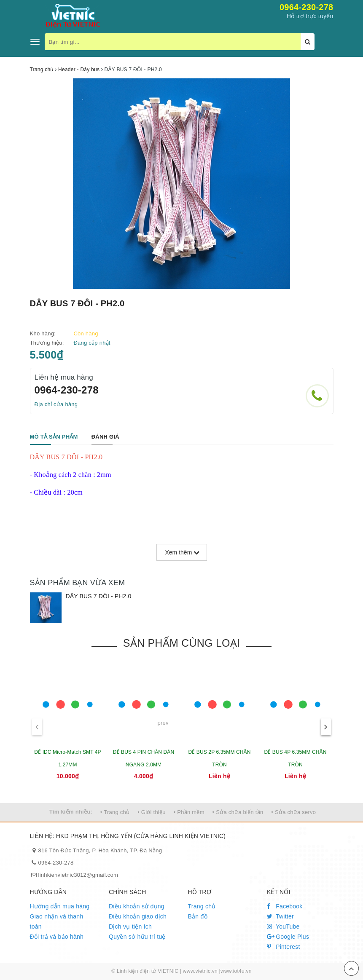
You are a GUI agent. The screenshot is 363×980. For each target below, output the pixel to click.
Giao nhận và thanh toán (57, 921)
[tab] (54, 437)
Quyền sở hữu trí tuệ (137, 937)
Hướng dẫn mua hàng (60, 906)
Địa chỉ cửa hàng (56, 404)
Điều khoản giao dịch (138, 916)
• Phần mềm (189, 812)
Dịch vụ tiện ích (130, 926)
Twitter (280, 916)
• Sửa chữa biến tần (238, 812)
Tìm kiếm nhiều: (71, 812)
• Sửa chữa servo (293, 812)
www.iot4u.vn (236, 971)
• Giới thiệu (152, 812)
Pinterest (284, 947)
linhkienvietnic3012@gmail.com (78, 875)
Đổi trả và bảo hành (57, 937)
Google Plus (288, 937)
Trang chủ (202, 906)
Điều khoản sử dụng (137, 906)
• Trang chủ (115, 812)
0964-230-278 (307, 7)
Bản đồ (198, 916)
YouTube (283, 926)
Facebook (285, 906)
